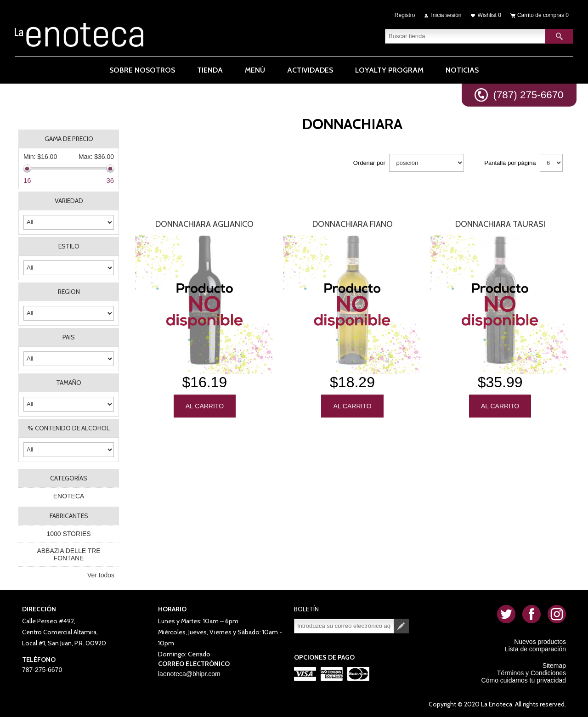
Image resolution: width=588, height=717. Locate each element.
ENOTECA (69, 496)
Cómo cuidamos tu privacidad (524, 680)
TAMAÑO (69, 383)
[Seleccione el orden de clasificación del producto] (427, 163)
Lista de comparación (535, 649)
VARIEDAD (69, 201)
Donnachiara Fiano (353, 224)
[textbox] (465, 34)
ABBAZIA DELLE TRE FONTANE (68, 554)
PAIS (69, 337)
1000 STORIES (68, 534)
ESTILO (69, 246)
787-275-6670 (42, 670)
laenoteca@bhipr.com (189, 674)
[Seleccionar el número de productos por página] (551, 163)
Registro (405, 15)
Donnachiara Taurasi (500, 224)
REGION (69, 292)
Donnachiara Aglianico (204, 224)
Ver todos (101, 575)
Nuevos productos (540, 642)
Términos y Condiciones (531, 673)
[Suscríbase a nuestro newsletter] (344, 626)
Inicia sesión (447, 15)
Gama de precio (69, 139)
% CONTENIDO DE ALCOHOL (69, 428)
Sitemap (554, 666)
